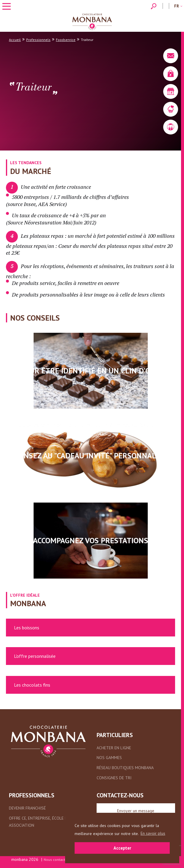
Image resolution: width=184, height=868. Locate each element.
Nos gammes (109, 758)
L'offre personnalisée (35, 656)
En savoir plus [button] (153, 833)
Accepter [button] (122, 848)
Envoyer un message (136, 811)
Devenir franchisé (27, 808)
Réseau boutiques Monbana (125, 768)
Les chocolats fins (32, 685)
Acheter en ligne (114, 748)
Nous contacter (56, 860)
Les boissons (27, 628)
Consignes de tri (114, 778)
